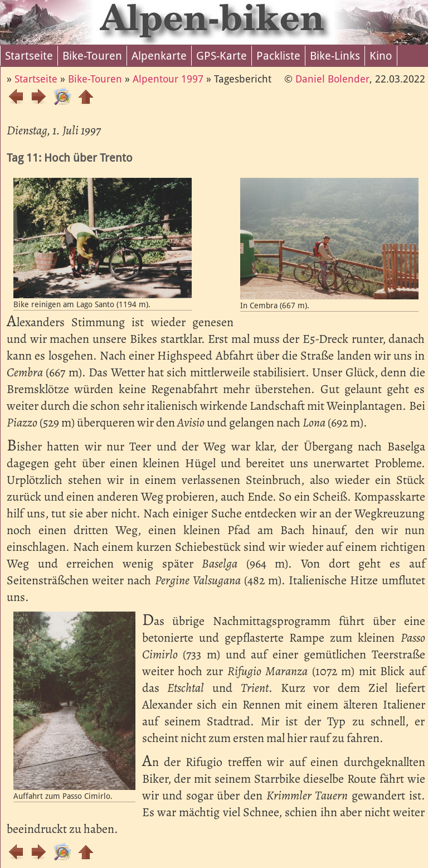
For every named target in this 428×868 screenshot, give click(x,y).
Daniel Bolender (332, 79)
